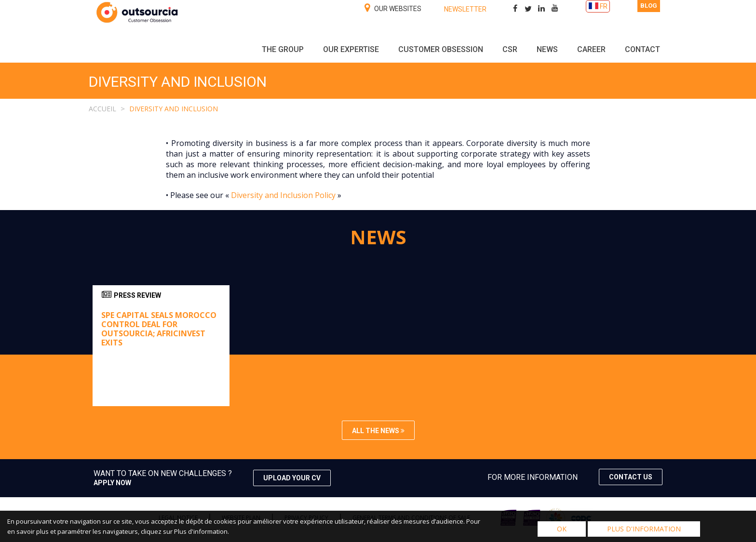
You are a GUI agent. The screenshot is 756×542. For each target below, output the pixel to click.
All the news (378, 431)
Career (591, 49)
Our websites (393, 8)
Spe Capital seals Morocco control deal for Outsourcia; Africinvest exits (159, 329)
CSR (510, 49)
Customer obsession (441, 49)
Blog (649, 6)
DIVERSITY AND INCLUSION (174, 109)
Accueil (102, 109)
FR (604, 6)
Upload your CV (292, 478)
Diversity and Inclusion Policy (283, 195)
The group (283, 49)
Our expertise (351, 49)
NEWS (547, 49)
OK (562, 529)
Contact (642, 49)
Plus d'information (644, 529)
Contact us (631, 477)
